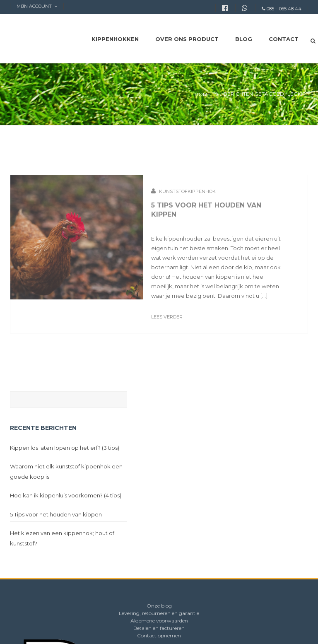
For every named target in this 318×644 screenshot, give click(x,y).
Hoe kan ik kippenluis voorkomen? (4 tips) (66, 495)
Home (203, 94)
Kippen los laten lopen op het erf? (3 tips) (65, 448)
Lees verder (167, 317)
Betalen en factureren (159, 628)
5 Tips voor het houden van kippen (56, 514)
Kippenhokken (115, 39)
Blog (244, 39)
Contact (284, 39)
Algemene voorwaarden (159, 621)
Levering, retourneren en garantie (159, 613)
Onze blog (159, 606)
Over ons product (187, 39)
